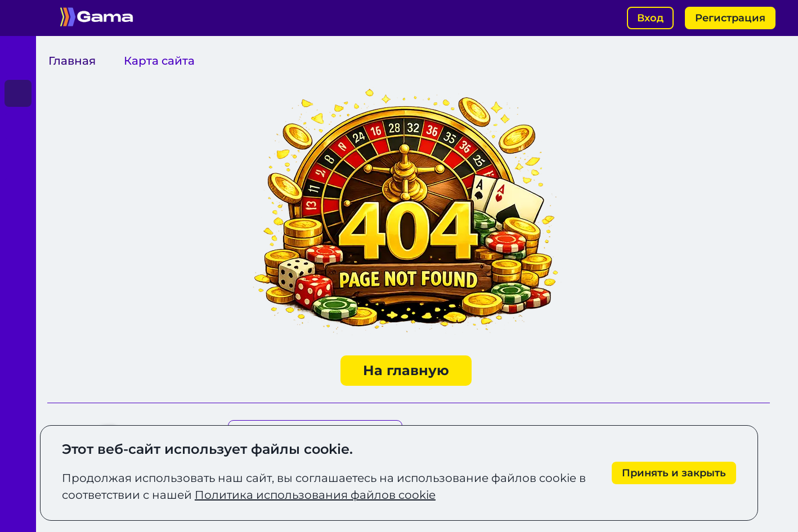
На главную (406, 370)
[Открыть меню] (18, 18)
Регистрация (730, 18)
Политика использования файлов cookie (315, 495)
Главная (72, 61)
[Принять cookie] (674, 473)
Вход (650, 18)
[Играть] (18, 61)
